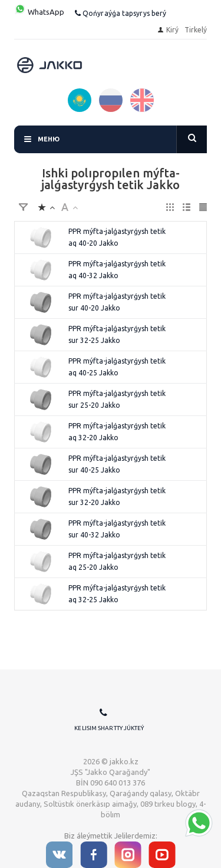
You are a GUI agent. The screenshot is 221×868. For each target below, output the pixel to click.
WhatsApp (39, 12)
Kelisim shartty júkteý (109, 728)
